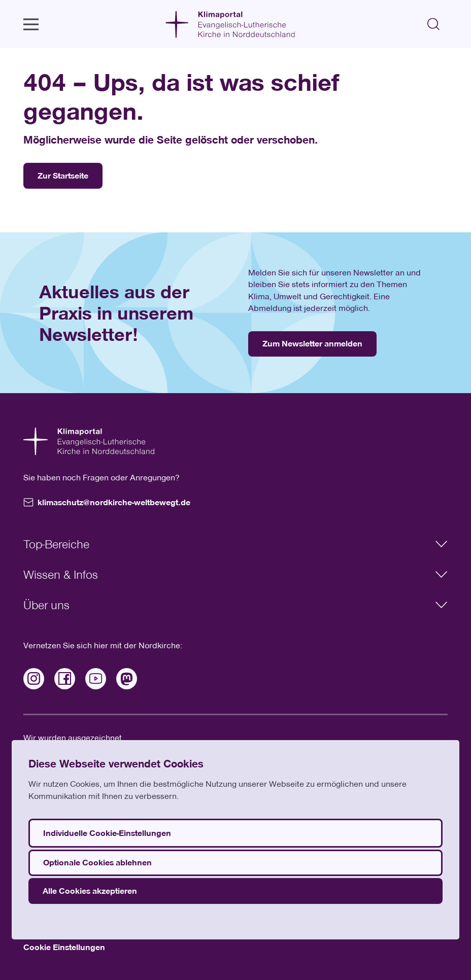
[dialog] (236, 840)
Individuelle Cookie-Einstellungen (107, 833)
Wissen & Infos (235, 574)
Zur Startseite (63, 176)
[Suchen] (434, 24)
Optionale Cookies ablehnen (97, 862)
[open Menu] (31, 24)
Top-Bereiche (235, 544)
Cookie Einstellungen (64, 947)
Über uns (235, 605)
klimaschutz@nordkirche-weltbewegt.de (107, 502)
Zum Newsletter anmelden (312, 343)
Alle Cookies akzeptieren (90, 891)
